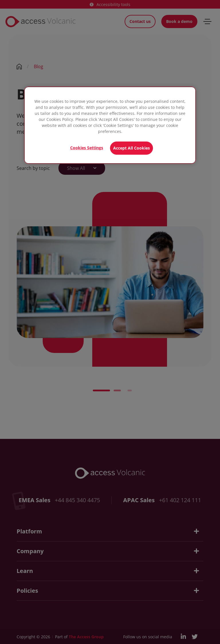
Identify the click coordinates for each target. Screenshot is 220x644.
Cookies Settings (87, 148)
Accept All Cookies (131, 148)
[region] (110, 125)
